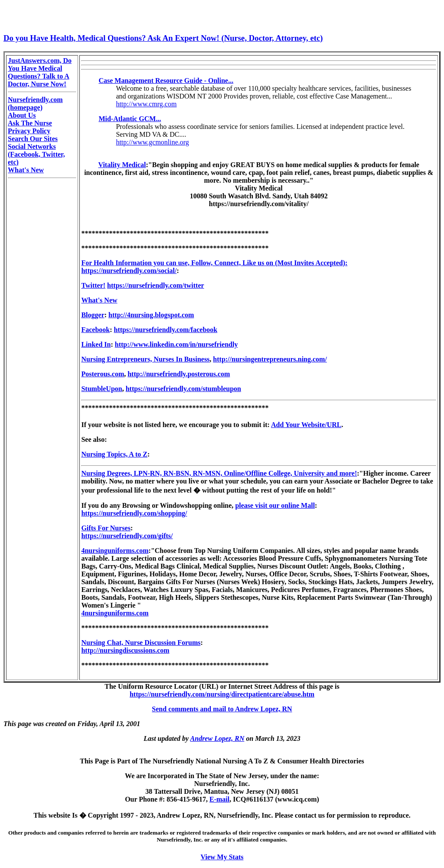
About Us (22, 115)
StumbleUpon (101, 389)
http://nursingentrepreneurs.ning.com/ (270, 359)
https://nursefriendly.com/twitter (156, 285)
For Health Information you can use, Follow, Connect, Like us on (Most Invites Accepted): (214, 263)
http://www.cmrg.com (146, 104)
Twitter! (93, 285)
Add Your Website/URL (306, 425)
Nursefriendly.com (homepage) (35, 104)
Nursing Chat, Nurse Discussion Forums (141, 643)
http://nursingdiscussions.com (125, 650)
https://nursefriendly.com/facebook (166, 330)
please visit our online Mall (275, 505)
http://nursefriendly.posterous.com (179, 374)
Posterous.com (103, 374)
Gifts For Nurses (106, 528)
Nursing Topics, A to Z (114, 454)
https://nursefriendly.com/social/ (129, 271)
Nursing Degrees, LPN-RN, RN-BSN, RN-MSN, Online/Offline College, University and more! (219, 473)
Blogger (93, 315)
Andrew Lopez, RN (217, 738)
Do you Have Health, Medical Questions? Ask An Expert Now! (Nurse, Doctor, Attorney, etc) (163, 38)
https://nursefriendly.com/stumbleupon (183, 389)
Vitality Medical (122, 165)
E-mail (219, 799)
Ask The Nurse (30, 123)
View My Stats (222, 857)
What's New (26, 170)
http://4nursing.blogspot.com (151, 315)
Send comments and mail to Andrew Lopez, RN (222, 709)
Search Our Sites (33, 139)
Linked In (96, 344)
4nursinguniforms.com (115, 551)
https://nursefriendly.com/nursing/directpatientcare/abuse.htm (222, 694)
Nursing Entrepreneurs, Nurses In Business (145, 359)
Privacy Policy (29, 131)
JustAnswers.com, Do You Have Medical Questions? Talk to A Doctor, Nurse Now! (40, 72)
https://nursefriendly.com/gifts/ (127, 536)
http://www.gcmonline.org (152, 142)
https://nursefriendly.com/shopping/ (134, 513)
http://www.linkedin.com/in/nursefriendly (176, 344)
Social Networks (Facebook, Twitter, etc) (36, 154)
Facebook (95, 330)
